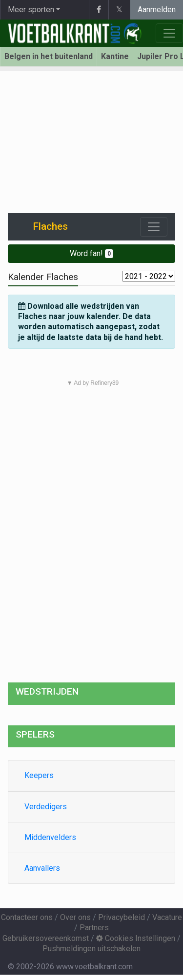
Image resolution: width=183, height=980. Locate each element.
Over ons (75, 917)
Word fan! (91, 253)
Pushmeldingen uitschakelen (91, 949)
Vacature (167, 917)
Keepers (39, 775)
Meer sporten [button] (31, 10)
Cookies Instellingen (136, 938)
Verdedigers (46, 807)
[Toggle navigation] (154, 227)
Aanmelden (157, 10)
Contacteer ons (27, 917)
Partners (94, 928)
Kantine (115, 56)
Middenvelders (50, 837)
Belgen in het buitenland (49, 56)
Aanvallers (42, 868)
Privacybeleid (122, 917)
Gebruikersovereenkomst (46, 938)
